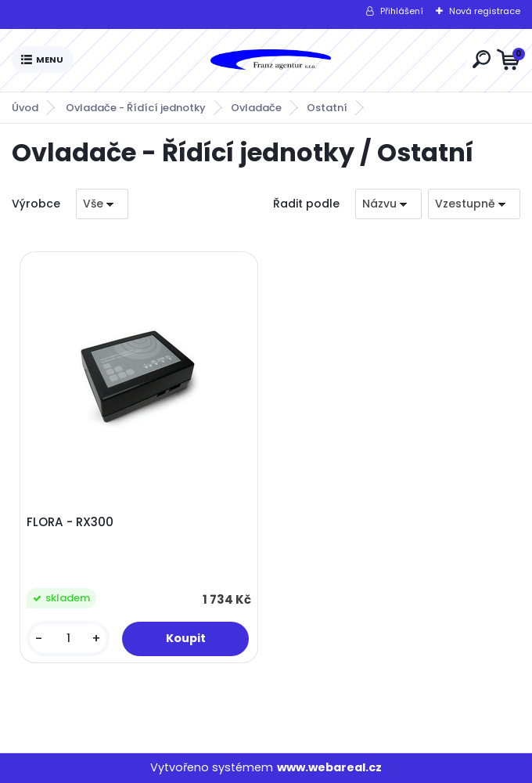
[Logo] (270, 60)
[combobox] (388, 204)
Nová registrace (485, 11)
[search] (482, 59)
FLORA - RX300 (70, 522)
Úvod (25, 108)
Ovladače (256, 108)
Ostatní (327, 108)
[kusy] (68, 639)
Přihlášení (402, 11)
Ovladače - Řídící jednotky (136, 108)
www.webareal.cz (329, 767)
